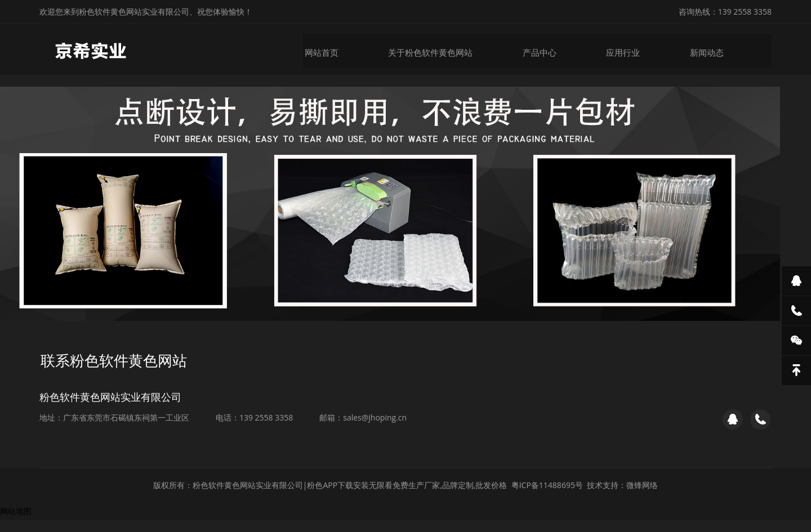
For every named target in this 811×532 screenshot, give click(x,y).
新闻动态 (705, 49)
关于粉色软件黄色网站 (435, 49)
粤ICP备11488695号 (547, 497)
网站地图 (16, 523)
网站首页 (329, 49)
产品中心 (541, 49)
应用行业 (623, 49)
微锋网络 (642, 497)
